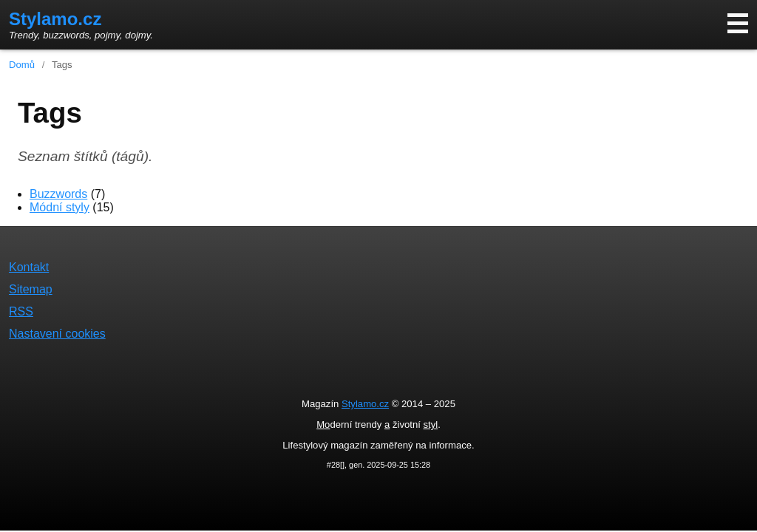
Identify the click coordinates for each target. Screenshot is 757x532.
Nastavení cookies (57, 334)
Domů (22, 65)
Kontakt (29, 267)
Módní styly (60, 207)
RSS (21, 311)
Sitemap (31, 289)
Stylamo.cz (55, 19)
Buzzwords (58, 194)
